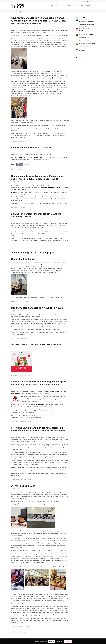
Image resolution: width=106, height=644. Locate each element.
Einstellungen (60, 641)
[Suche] (94, 6)
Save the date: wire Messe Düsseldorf (32, 148)
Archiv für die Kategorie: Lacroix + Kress (21, 11)
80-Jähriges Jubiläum (23, 486)
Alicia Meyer (24, 141)
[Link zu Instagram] (94, 1)
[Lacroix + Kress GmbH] (18, 6)
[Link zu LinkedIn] (90, 1)
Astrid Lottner (27, 375)
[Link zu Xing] (92, 1)
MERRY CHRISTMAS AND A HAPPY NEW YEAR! (38, 345)
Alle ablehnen (68, 641)
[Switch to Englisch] (87, 1)
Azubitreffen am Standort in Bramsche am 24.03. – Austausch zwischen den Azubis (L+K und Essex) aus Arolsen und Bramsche (39, 21)
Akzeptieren (52, 641)
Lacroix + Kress (15, 26)
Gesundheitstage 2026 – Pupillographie (33, 253)
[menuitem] (85, 1)
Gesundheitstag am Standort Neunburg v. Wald (37, 308)
